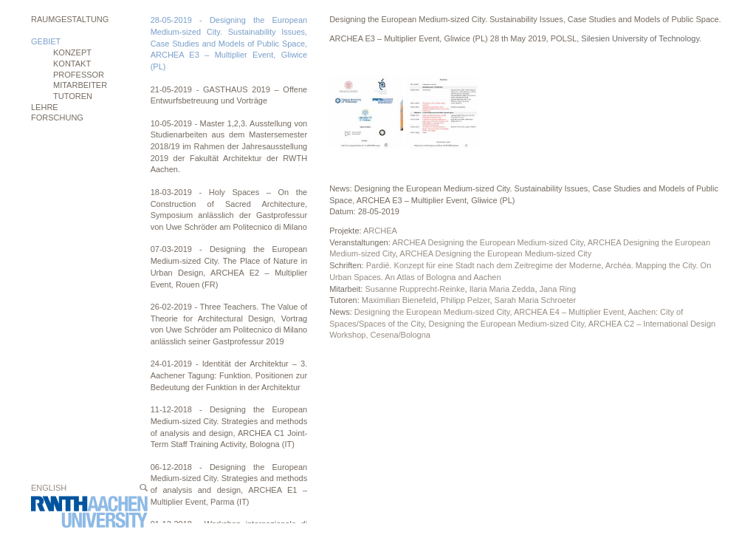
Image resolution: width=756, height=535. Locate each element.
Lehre (45, 107)
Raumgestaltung (70, 19)
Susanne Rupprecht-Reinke (415, 289)
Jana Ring (558, 289)
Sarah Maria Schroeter (536, 300)
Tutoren (73, 96)
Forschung (57, 117)
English (49, 488)
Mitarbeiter (80, 85)
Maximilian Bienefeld (399, 300)
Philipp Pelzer (465, 300)
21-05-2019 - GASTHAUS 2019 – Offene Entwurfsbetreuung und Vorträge (229, 95)
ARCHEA (380, 231)
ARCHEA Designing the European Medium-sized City (488, 242)
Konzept (72, 52)
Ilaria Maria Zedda (502, 289)
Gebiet (46, 41)
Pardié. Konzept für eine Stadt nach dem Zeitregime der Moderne (484, 265)
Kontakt (72, 64)
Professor (79, 75)
